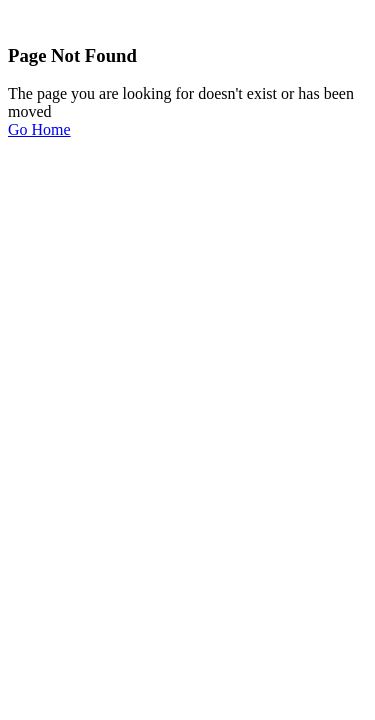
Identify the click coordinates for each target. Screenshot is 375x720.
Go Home (39, 129)
